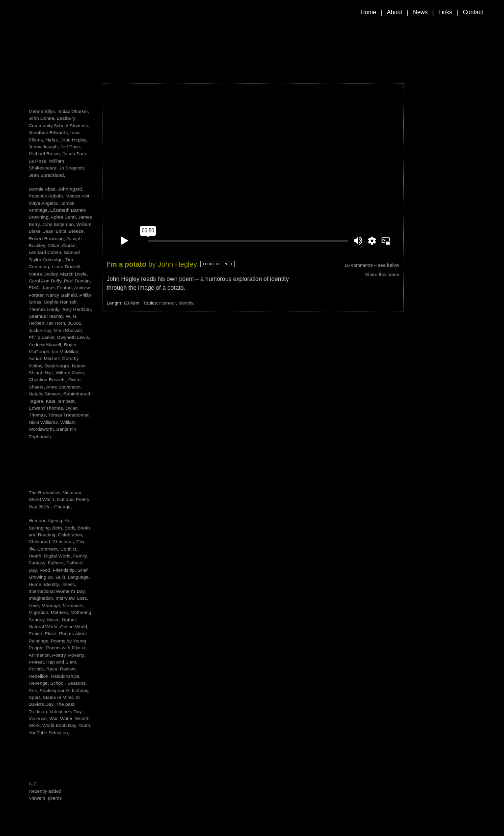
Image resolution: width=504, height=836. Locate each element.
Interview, (66, 598)
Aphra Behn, (64, 217)
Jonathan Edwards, (49, 132)
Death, (37, 556)
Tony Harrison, (77, 309)
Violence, (39, 718)
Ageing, (56, 520)
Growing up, (42, 577)
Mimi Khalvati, (69, 330)
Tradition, (39, 711)
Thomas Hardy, (45, 309)
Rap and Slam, (62, 662)
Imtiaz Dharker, (73, 111)
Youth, (85, 725)
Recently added (45, 791)
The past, (66, 704)
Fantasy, (39, 563)
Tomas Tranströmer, (69, 415)
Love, (35, 605)
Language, (79, 577)
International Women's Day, (58, 591)
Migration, (40, 612)
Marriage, (52, 605)
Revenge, (40, 683)
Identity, (53, 584)
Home (369, 12)
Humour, (38, 520)
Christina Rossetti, (48, 379)
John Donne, (42, 118)
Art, (68, 520)
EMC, (35, 288)
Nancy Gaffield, (62, 295)
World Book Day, (60, 725)
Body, (71, 528)
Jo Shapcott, (72, 168)
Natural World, (45, 627)
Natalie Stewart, (46, 394)
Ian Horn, (57, 323)
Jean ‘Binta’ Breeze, (64, 231)
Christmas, (65, 542)
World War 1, (43, 499)
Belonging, (41, 528)
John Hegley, (74, 140)
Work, (36, 725)
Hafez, (53, 140)
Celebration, (71, 535)
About (394, 12)
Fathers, (57, 563)
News (421, 12)
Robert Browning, (47, 238)
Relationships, (66, 676)
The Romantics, (46, 492)
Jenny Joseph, (44, 147)
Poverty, (77, 655)
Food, (46, 570)
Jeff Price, (71, 147)
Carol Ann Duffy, (46, 281)
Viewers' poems (45, 798)
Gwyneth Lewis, (74, 337)
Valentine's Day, (66, 711)
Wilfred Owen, (70, 373)
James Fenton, (57, 288)
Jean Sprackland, (47, 175)
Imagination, (42, 598)
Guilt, (62, 577)
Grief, (83, 570)
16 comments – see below (372, 265)
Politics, (38, 669)
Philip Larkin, (42, 337)
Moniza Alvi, (78, 196)
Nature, (69, 620)
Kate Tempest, (61, 401)
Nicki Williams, (44, 422)
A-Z (33, 784)
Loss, (83, 598)
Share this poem (382, 274)
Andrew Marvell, (46, 345)
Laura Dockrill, (66, 266)
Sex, (34, 690)
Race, (53, 669)
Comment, (49, 549)
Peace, (37, 633)
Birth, (59, 528)
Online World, (74, 627)
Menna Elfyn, (43, 111)
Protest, (38, 662)
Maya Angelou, (44, 203)
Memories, (74, 605)
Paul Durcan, (77, 281)
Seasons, (77, 683)
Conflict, (69, 549)
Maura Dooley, (44, 274)
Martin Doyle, (74, 274)
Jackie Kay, (41, 330)
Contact (473, 12)
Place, (52, 633)
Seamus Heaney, (47, 316)
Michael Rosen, (45, 153)
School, (59, 683)
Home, (37, 584)
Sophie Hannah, (61, 302)
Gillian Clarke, (62, 245)
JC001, (75, 323)
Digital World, (58, 556)
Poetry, (60, 655)
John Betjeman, (59, 224)
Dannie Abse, (43, 189)
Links (445, 12)
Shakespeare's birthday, (64, 690)
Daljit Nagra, (58, 366)
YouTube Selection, (49, 733)
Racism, (68, 669)
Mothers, (60, 612)
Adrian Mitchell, (45, 358)
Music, (54, 620)
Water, (68, 718)
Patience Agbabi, (47, 196)
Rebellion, (40, 676)
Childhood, (41, 542)
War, (54, 718)
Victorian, (73, 492)
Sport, (36, 697)
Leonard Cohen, (46, 252)
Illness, (69, 584)
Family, (80, 556)
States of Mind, (59, 697)
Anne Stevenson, (64, 387)
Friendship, (65, 570)
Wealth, (83, 718)
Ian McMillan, (66, 351)
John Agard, (70, 189)
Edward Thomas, (47, 408)
